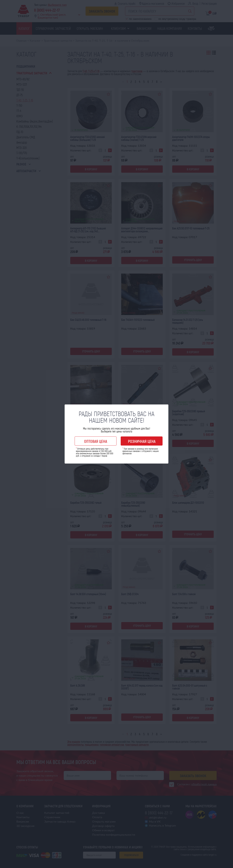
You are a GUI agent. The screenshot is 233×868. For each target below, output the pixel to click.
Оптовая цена (96, 441)
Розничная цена (142, 441)
